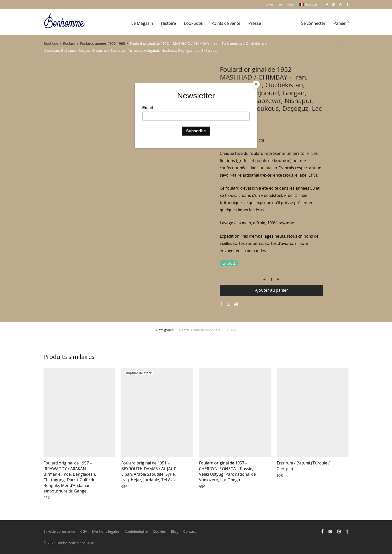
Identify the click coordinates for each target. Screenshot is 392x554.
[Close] (256, 84)
